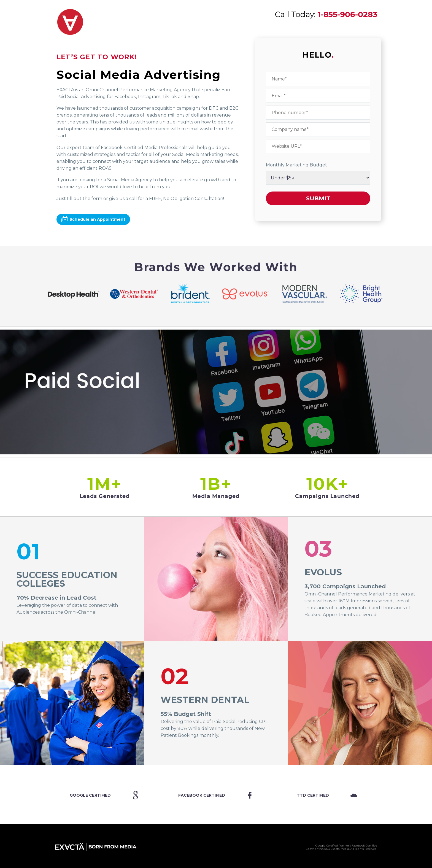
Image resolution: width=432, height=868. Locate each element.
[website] (318, 146)
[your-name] (318, 79)
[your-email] (318, 96)
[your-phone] (318, 113)
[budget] (318, 178)
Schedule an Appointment (93, 219)
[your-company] (318, 129)
